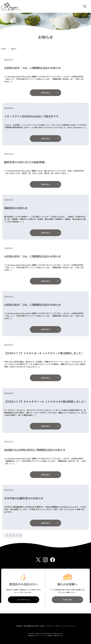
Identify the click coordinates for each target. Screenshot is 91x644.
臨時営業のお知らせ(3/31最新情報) (25, 162)
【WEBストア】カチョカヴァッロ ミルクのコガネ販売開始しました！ (45, 401)
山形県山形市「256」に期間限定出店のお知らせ (32, 68)
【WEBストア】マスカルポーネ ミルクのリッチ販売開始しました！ (44, 353)
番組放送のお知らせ (16, 208)
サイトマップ (70, 626)
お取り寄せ (67, 600)
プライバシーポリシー (54, 626)
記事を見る (45, 93)
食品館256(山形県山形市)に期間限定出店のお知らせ (35, 450)
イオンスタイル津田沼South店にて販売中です (31, 116)
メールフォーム (24, 600)
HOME (3, 49)
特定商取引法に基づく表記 (34, 626)
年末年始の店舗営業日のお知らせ (24, 498)
